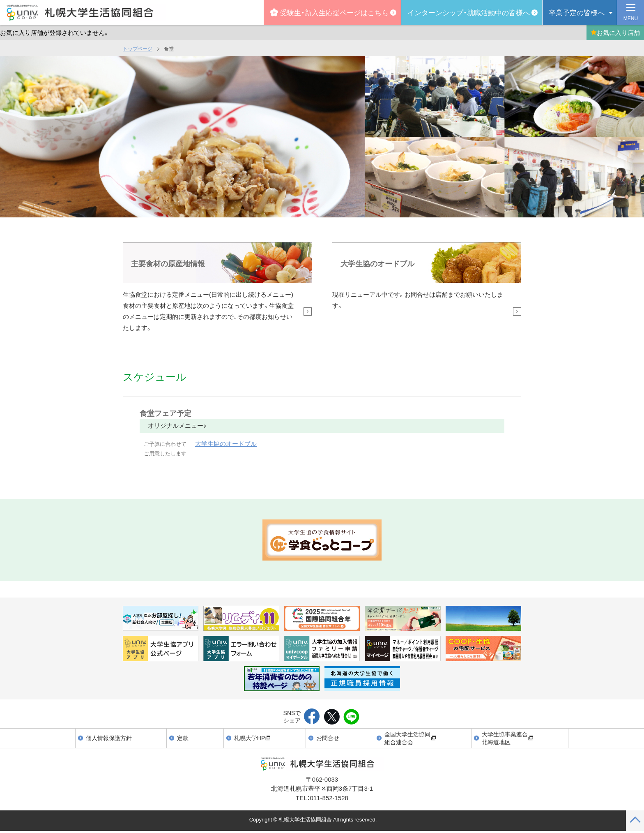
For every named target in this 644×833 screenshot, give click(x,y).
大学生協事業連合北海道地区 (508, 738)
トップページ (138, 48)
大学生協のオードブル (226, 443)
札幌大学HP (252, 738)
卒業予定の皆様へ (577, 12)
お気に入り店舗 (615, 32)
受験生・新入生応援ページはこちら (329, 12)
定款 (183, 738)
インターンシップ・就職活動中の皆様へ (469, 12)
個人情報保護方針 (109, 738)
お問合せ (328, 738)
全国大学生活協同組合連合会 (410, 738)
